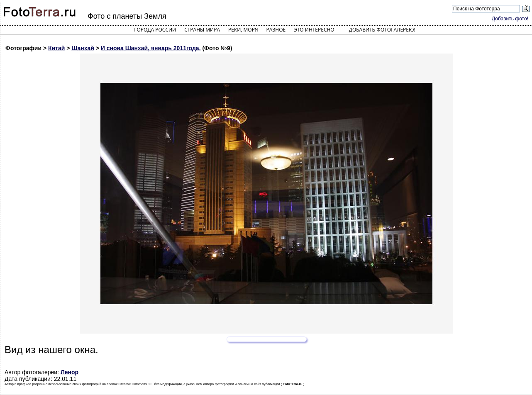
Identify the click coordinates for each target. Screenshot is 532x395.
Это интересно (314, 30)
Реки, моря (243, 30)
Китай (56, 48)
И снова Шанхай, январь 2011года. (151, 48)
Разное (276, 30)
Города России (155, 30)
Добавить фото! (510, 19)
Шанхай (83, 48)
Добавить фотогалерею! (382, 30)
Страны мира (202, 30)
